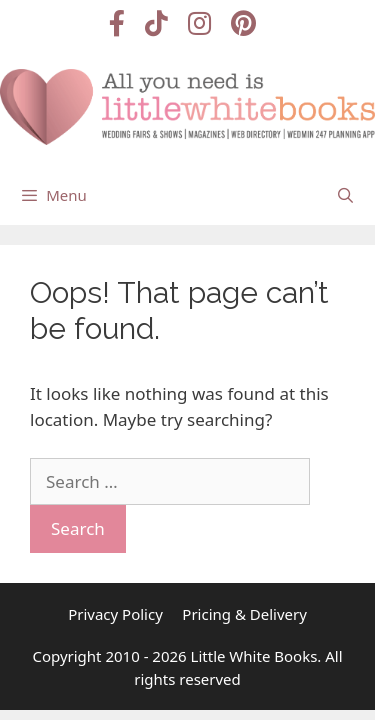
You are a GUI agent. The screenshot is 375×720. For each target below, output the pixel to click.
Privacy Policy (115, 614)
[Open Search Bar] (345, 195)
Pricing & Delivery (244, 614)
